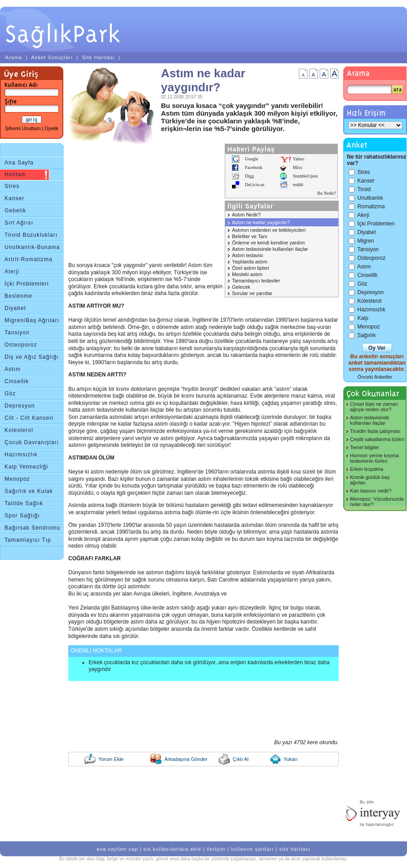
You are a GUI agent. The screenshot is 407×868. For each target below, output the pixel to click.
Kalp (363, 318)
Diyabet (15, 308)
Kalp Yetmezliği (26, 467)
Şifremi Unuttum (23, 128)
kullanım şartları (253, 849)
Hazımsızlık (21, 455)
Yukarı (291, 759)
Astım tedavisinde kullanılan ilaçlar (270, 249)
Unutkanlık (370, 198)
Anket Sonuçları (52, 57)
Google (251, 159)
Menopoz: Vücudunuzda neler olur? (377, 502)
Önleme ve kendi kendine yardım (268, 243)
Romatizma (371, 206)
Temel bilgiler (364, 447)
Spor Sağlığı (22, 516)
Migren (366, 241)
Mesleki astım (247, 274)
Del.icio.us (254, 185)
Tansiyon (17, 333)
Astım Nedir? (246, 215)
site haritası (295, 849)
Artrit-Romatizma (28, 259)
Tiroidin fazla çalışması (375, 431)
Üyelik (52, 128)
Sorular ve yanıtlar (252, 293)
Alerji (12, 272)
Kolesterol (19, 430)
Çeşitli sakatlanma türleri (377, 439)
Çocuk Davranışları (32, 442)
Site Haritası (98, 57)
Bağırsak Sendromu (32, 528)
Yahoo (298, 159)
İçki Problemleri (27, 284)
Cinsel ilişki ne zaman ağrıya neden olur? (374, 407)
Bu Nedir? (327, 193)
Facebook (253, 167)
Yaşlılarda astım (250, 262)
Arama (14, 57)
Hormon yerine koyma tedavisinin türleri (374, 458)
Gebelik (15, 211)
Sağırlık (367, 335)
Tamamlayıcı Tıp (28, 540)
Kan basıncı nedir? (371, 491)
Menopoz (17, 479)
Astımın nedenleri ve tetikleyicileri (269, 230)
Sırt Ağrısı (19, 223)
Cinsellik (17, 381)
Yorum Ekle (111, 759)
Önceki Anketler (375, 377)
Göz (10, 394)
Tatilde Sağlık (24, 503)
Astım (13, 369)
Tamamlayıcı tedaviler (256, 281)
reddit (298, 185)
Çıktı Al (240, 759)
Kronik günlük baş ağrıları (370, 480)
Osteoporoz (21, 345)
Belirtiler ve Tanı (250, 236)
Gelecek (241, 287)
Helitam (15, 174)
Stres (12, 186)
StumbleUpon (305, 176)
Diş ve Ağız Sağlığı (32, 357)
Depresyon (20, 406)
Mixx (298, 167)
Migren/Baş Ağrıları (32, 320)
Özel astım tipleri (251, 268)
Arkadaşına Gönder (186, 759)
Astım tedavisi (247, 255)
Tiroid (364, 189)
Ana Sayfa (19, 163)
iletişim (216, 849)
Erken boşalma (367, 469)
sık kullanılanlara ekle (172, 849)
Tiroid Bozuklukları (31, 235)
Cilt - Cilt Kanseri (29, 418)
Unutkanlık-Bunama (32, 247)
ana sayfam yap (117, 849)
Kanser (14, 198)
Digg (249, 176)
